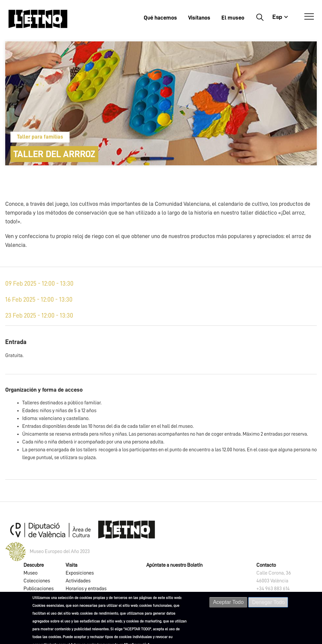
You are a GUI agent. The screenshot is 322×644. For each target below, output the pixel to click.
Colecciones (37, 581)
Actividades (78, 581)
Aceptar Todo (228, 602)
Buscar (260, 17)
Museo (31, 573)
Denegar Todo (268, 602)
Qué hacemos (160, 18)
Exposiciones (80, 573)
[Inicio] (38, 19)
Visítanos (199, 18)
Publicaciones (39, 589)
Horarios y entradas (86, 589)
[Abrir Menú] (309, 17)
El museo (233, 18)
